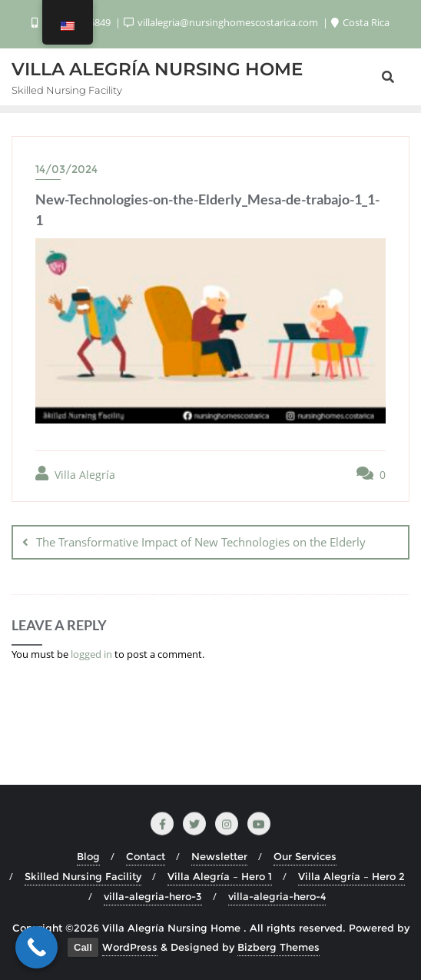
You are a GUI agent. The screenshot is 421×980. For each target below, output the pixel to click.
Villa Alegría (75, 474)
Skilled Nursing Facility (83, 876)
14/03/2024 (66, 169)
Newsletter (219, 856)
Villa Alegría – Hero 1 (220, 876)
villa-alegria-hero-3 (153, 896)
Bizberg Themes (278, 947)
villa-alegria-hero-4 (277, 896)
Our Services (305, 856)
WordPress (130, 947)
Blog (88, 856)
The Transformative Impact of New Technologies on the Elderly (201, 542)
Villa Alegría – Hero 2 (351, 876)
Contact (146, 856)
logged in (91, 654)
